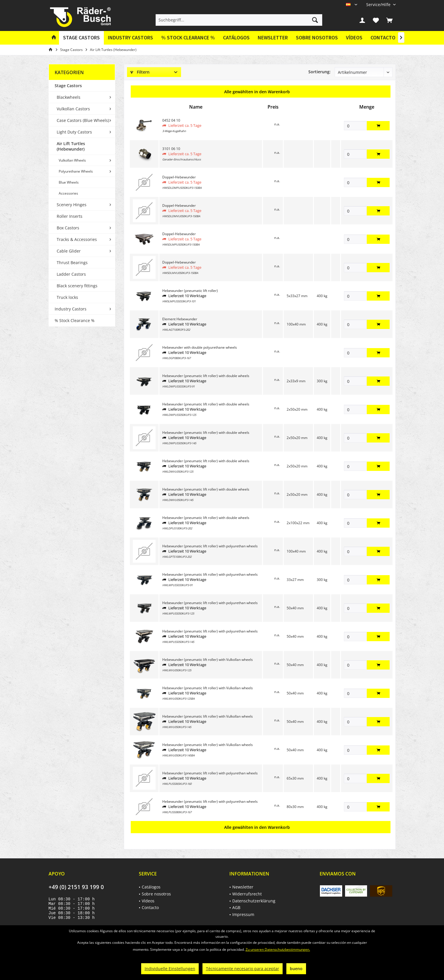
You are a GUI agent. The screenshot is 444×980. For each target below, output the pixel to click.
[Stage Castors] (81, 38)
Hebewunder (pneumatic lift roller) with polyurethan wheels (210, 546)
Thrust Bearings (72, 263)
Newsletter (273, 38)
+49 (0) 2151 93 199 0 (76, 887)
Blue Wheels (69, 182)
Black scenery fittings (77, 286)
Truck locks (67, 297)
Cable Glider (69, 251)
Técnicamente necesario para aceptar (243, 969)
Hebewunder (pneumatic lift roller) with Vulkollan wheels (208, 660)
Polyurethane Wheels (76, 171)
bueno (296, 969)
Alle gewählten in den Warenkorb (257, 92)
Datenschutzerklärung (254, 901)
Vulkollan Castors (73, 109)
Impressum (243, 914)
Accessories (68, 193)
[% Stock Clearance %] (188, 38)
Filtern (140, 72)
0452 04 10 (171, 120)
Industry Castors (71, 309)
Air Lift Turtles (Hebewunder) (71, 146)
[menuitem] (379, 4)
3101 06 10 (171, 149)
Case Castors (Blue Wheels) (83, 120)
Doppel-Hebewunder (179, 177)
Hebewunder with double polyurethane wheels (200, 347)
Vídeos (354, 38)
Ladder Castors (71, 274)
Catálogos (236, 38)
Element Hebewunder (180, 319)
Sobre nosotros (317, 38)
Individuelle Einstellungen (170, 969)
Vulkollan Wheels (72, 160)
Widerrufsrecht (247, 894)
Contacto (383, 38)
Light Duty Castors (74, 132)
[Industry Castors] (130, 38)
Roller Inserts (70, 216)
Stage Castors (68, 86)
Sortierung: (319, 72)
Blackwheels (69, 97)
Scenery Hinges (72, 205)
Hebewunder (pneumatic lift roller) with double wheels (206, 376)
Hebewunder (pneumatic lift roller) (190, 291)
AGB (236, 907)
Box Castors (68, 228)
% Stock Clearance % (75, 320)
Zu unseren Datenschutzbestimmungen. (278, 949)
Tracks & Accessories (77, 239)
